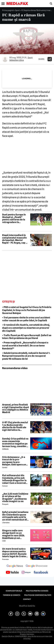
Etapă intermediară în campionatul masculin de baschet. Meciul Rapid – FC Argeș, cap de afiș (15, 239)
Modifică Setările (27, 606)
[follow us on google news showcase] (37, 566)
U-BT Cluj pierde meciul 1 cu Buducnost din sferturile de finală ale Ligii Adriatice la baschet (15, 426)
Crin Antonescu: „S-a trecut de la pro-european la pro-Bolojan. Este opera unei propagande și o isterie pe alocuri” (15, 461)
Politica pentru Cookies (37, 591)
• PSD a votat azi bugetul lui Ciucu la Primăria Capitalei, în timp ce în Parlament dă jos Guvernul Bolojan (27, 310)
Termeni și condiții (12, 595)
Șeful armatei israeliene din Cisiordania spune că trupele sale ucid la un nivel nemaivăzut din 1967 (15, 516)
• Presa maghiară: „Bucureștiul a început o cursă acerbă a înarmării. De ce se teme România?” (25, 346)
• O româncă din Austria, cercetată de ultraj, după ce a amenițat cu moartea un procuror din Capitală (26, 328)
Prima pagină (8, 10)
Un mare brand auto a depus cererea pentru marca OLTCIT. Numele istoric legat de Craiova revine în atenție (15, 553)
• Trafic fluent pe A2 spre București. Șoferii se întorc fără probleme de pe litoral (27, 337)
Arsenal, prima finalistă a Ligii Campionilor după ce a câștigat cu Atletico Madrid (15, 408)
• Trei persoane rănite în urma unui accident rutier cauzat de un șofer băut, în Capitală (26, 319)
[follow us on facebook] (41, 573)
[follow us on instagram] (26, 573)
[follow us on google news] (15, 566)
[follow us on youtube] (12, 573)
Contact (27, 599)
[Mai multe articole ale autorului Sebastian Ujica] (5, 59)
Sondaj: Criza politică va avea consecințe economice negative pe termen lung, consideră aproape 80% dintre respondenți (15, 442)
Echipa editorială (14, 591)
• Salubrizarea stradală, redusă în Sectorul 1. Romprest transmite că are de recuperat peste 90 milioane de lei (26, 356)
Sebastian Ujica (17, 60)
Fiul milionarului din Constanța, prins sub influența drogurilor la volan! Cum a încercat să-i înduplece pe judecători (14, 479)
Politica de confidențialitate (38, 595)
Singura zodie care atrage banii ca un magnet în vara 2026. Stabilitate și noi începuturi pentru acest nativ (15, 534)
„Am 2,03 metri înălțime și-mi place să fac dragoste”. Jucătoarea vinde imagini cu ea (15, 498)
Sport (17, 10)
